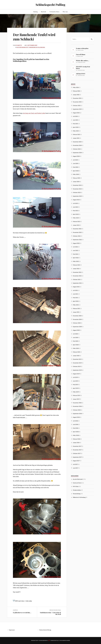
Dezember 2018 (77, 403)
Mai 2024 (75, 167)
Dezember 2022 (77, 229)
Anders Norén (66, 640)
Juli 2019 (75, 377)
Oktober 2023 (77, 192)
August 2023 (76, 200)
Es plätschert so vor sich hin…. (22, 613)
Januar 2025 (76, 138)
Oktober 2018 (77, 410)
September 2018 (77, 414)
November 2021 (77, 276)
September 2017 (77, 457)
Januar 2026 (76, 95)
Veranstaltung (77, 494)
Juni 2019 (75, 381)
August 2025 (76, 113)
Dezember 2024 (77, 142)
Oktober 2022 (77, 236)
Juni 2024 (75, 163)
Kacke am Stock (77, 483)
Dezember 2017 (77, 446)
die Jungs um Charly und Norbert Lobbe (34, 113)
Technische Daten (54, 12)
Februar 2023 (76, 221)
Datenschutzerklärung (45, 630)
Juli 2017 (75, 464)
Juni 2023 (75, 207)
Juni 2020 (75, 337)
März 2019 (76, 392)
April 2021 (76, 301)
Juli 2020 (75, 334)
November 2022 (77, 232)
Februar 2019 (76, 395)
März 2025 (76, 131)
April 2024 (76, 171)
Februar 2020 (76, 352)
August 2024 (76, 156)
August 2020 (76, 330)
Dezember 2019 (77, 359)
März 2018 (76, 435)
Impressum (12, 630)
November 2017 (77, 450)
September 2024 (77, 153)
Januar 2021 (76, 312)
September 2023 (77, 196)
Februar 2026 (76, 91)
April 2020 (76, 345)
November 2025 (77, 102)
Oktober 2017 (77, 453)
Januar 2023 (76, 225)
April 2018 (76, 432)
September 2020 (77, 327)
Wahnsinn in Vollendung (37, 47)
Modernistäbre (77, 490)
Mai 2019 (75, 385)
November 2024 (77, 145)
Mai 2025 (75, 124)
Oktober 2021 (77, 279)
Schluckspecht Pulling (50, 5)
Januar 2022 (76, 269)
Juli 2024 (75, 160)
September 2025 (77, 109)
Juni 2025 (75, 120)
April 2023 (76, 214)
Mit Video (76, 486)
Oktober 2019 (77, 366)
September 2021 (77, 283)
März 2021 (76, 305)
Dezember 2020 (77, 316)
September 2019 (77, 370)
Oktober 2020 (77, 323)
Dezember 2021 (77, 272)
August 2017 (76, 461)
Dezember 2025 (77, 98)
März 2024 (76, 174)
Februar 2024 (76, 178)
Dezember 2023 (77, 185)
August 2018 (76, 417)
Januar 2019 (76, 399)
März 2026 (76, 87)
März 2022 (76, 261)
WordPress (44, 640)
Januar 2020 (76, 356)
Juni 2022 (75, 250)
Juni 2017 (75, 468)
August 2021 (76, 287)
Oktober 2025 (77, 105)
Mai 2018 (75, 428)
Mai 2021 (75, 298)
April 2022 (76, 258)
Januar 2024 (76, 182)
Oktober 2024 (77, 149)
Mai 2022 (75, 254)
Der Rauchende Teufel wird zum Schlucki (34, 37)
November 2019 (77, 363)
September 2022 (77, 240)
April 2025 (76, 127)
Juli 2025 (75, 116)
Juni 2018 (75, 424)
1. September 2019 (32, 45)
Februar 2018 (76, 439)
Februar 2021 (76, 308)
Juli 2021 (75, 290)
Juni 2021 (75, 294)
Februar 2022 (76, 265)
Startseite (44, 12)
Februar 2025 (76, 134)
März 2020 (76, 348)
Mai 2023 (75, 211)
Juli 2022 (75, 247)
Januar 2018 (76, 443)
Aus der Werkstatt (23, 47)
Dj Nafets (19, 45)
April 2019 (76, 388)
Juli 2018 (75, 421)
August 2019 (76, 374)
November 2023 (77, 189)
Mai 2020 (75, 341)
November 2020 (77, 319)
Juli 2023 (75, 203)
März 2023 (76, 218)
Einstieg (36, 12)
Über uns (65, 12)
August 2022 (76, 243)
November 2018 (77, 406)
